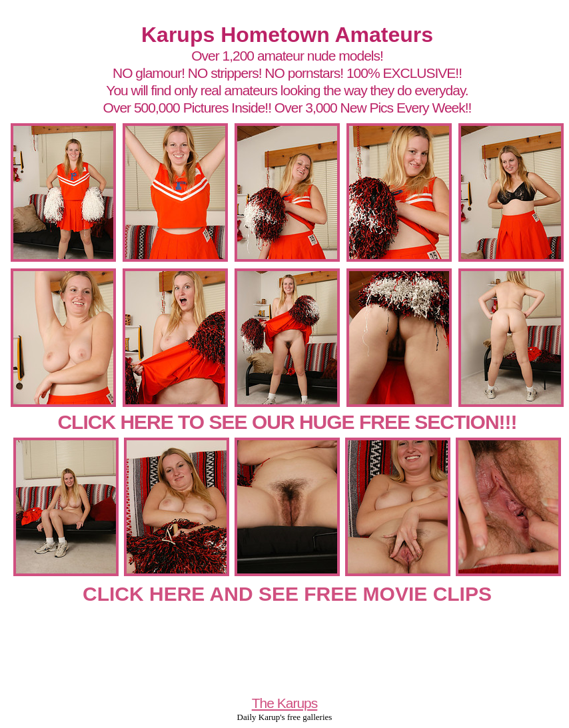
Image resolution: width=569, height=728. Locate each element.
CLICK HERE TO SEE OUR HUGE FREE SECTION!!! (287, 422)
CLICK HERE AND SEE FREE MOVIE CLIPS (287, 594)
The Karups (285, 703)
